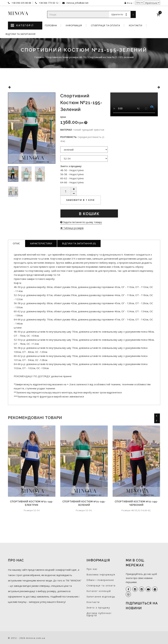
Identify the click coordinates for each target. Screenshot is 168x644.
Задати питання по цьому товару (81, 222)
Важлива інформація (101, 574)
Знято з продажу (98, 608)
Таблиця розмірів (72, 228)
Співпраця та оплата (105, 25)
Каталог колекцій (99, 591)
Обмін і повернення (100, 580)
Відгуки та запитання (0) (79, 243)
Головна (51, 25)
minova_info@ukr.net (77, 3)
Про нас (92, 569)
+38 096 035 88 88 (21, 3)
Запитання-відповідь (101, 597)
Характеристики (41, 243)
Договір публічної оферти (99, 614)
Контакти (135, 25)
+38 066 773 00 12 (48, 3)
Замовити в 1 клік (80, 200)
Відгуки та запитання (20, 34)
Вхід (128, 3)
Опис (16, 243)
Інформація (74, 25)
